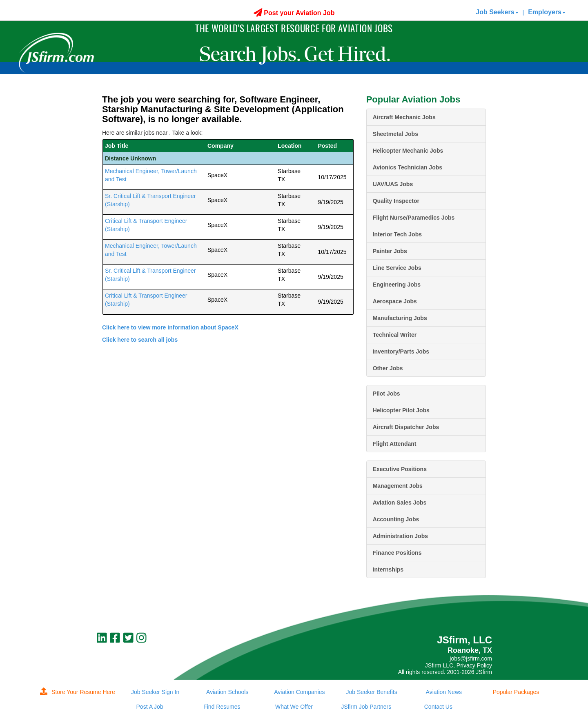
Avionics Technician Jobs (408, 167)
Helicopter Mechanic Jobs (408, 151)
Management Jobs (398, 486)
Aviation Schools (227, 692)
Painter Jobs (390, 251)
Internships (388, 569)
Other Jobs (388, 368)
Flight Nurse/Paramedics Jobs (414, 218)
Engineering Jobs (397, 285)
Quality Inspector (396, 201)
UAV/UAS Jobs (393, 184)
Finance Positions (397, 553)
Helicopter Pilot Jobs (401, 410)
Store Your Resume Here (78, 692)
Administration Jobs (400, 536)
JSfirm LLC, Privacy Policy (459, 665)
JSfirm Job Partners (366, 707)
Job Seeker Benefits (371, 692)
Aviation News (444, 692)
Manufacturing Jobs (400, 318)
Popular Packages (516, 692)
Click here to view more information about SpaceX (170, 327)
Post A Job (150, 707)
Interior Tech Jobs (397, 234)
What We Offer (294, 707)
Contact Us (438, 707)
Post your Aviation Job (294, 13)
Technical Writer (395, 335)
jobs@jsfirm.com (471, 658)
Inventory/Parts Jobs (401, 351)
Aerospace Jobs (395, 301)
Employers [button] (547, 12)
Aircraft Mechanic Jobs (404, 117)
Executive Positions (400, 469)
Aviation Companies (299, 692)
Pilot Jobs (386, 394)
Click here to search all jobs (140, 340)
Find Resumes (222, 707)
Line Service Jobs (397, 268)
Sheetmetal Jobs (395, 134)
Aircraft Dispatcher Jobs (406, 427)
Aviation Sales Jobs (400, 503)
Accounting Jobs (396, 519)
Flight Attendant (395, 444)
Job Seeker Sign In (155, 692)
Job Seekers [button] (497, 12)
